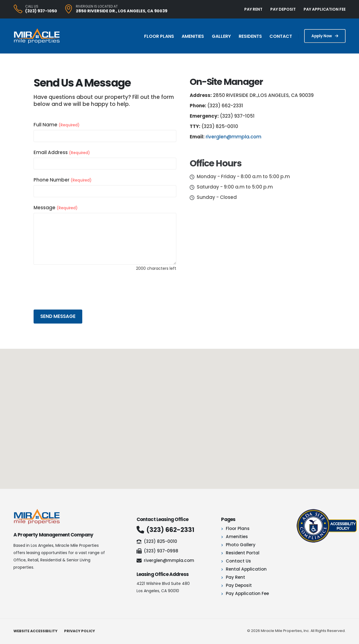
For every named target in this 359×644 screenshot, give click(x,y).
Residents (250, 36)
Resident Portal (243, 553)
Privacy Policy (79, 631)
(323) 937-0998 (157, 551)
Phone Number (63, 180)
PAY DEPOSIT (283, 9)
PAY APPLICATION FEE (325, 9)
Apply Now (325, 36)
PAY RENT (253, 9)
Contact (281, 36)
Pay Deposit (239, 585)
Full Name (57, 125)
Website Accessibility (35, 631)
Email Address (62, 152)
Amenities (193, 36)
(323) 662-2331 (166, 530)
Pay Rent (235, 577)
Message (56, 208)
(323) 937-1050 (41, 11)
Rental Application (246, 569)
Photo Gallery (241, 545)
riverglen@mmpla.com (234, 137)
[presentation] (76, 290)
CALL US (32, 6)
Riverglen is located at (97, 6)
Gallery (221, 36)
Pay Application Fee (247, 593)
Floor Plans (159, 36)
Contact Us (238, 561)
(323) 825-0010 (157, 541)
